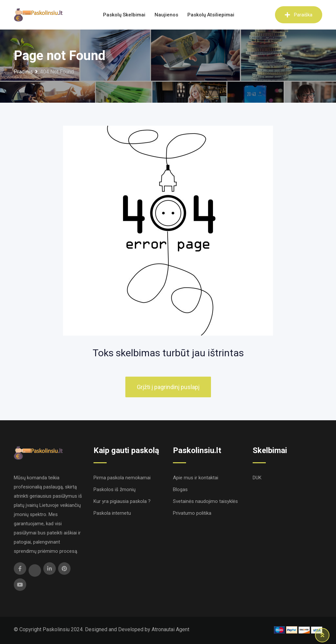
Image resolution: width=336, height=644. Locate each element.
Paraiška (299, 15)
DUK (257, 478)
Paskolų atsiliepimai (211, 15)
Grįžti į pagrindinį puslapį (168, 387)
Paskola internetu (112, 513)
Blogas (180, 489)
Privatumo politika (192, 513)
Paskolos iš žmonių (115, 489)
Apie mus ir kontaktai (196, 478)
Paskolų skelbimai (124, 15)
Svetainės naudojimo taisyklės (205, 501)
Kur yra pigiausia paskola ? (122, 501)
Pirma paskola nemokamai (122, 478)
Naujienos (166, 15)
